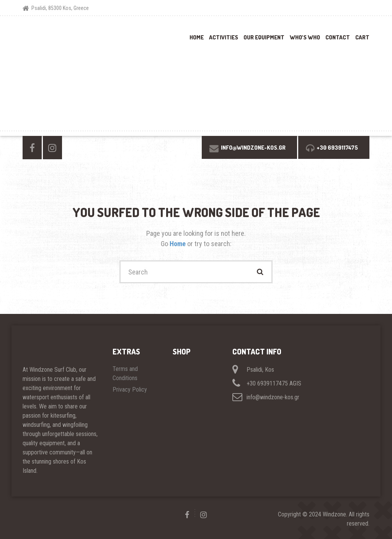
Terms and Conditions (126, 373)
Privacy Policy (130, 390)
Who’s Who (305, 37)
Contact (338, 37)
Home (197, 37)
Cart (362, 37)
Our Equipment (264, 37)
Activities (224, 37)
